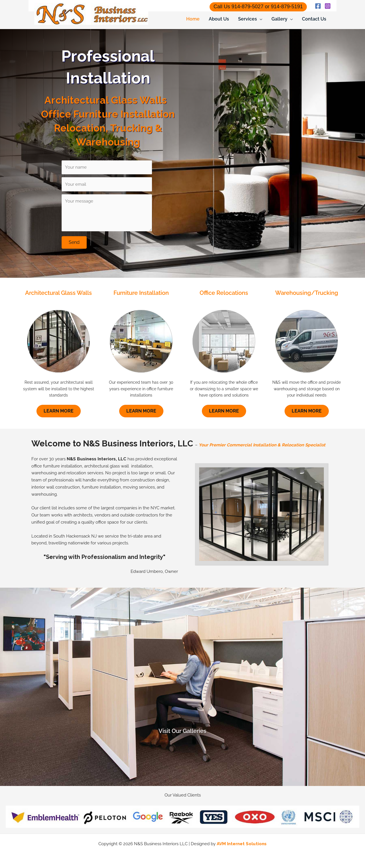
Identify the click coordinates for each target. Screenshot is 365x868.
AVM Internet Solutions (242, 844)
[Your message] (107, 213)
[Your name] (107, 167)
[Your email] (107, 184)
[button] (74, 242)
